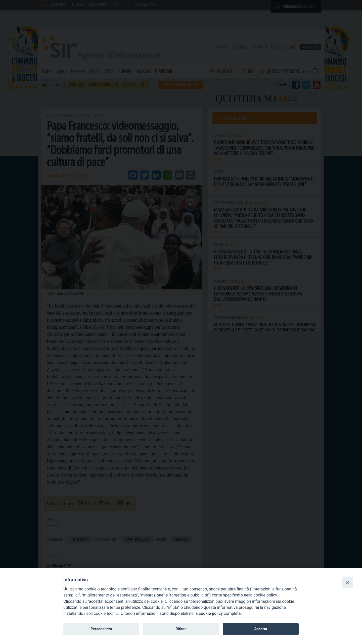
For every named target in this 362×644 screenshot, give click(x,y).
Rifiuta (181, 629)
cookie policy (211, 613)
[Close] (347, 583)
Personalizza (101, 629)
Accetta (261, 629)
